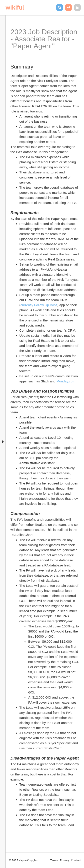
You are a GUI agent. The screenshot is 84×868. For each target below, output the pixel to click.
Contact (76, 860)
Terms (54, 860)
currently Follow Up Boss (39, 305)
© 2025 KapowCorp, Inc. (24, 860)
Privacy (64, 860)
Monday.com (66, 381)
